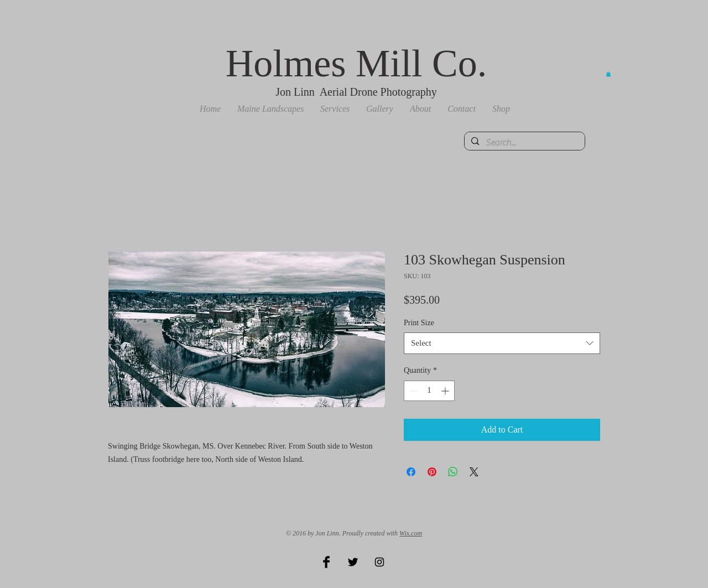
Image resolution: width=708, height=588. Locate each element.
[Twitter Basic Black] (353, 562)
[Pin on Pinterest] (432, 472)
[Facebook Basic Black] (326, 562)
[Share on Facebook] (411, 472)
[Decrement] (412, 391)
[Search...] (524, 143)
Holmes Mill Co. (356, 63)
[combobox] (502, 343)
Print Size (419, 323)
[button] (270, 109)
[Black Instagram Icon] (379, 562)
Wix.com (411, 533)
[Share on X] (474, 472)
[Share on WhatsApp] (453, 472)
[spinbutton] (429, 391)
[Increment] (446, 391)
